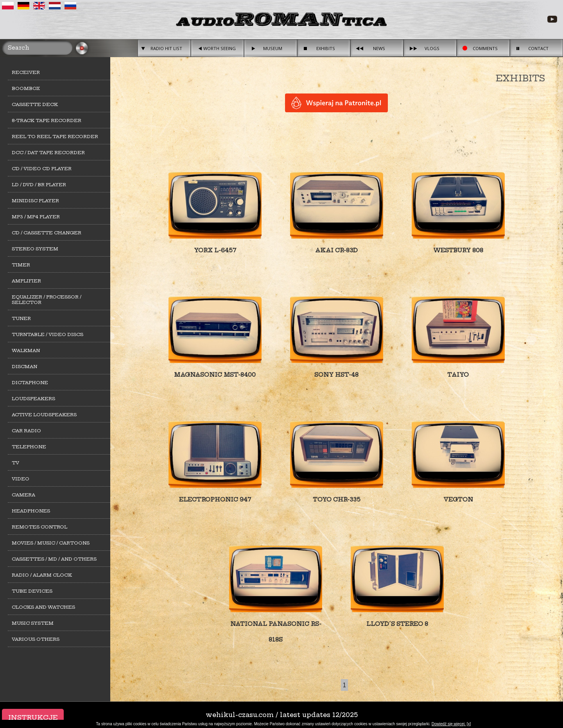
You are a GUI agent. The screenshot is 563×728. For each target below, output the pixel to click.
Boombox (26, 88)
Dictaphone (30, 383)
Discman (24, 367)
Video (21, 479)
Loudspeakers (33, 399)
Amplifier (26, 281)
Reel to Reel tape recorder (55, 137)
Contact (538, 48)
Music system (33, 623)
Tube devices (32, 591)
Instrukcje (33, 717)
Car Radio (26, 431)
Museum (273, 48)
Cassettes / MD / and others (54, 559)
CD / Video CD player (42, 169)
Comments (485, 48)
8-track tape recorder (47, 120)
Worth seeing (220, 48)
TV (15, 463)
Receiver (26, 72)
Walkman (26, 351)
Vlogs (432, 48)
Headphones (31, 511)
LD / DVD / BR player (39, 185)
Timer (21, 265)
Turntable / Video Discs (48, 334)
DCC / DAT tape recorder (48, 153)
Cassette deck (35, 104)
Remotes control (39, 527)
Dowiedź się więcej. (449, 724)
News (379, 48)
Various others (36, 639)
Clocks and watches (43, 607)
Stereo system (35, 249)
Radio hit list (166, 48)
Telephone (29, 447)
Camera (23, 495)
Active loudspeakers (44, 415)
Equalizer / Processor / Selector (47, 300)
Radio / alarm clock (42, 575)
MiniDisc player (35, 201)
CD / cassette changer (47, 233)
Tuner (21, 318)
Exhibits (326, 48)
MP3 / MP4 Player (36, 217)
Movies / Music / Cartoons (51, 543)
